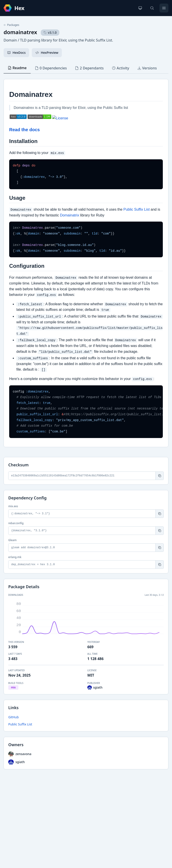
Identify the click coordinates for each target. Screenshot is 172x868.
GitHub (14, 717)
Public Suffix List (20, 724)
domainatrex (20, 32)
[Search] (152, 8)
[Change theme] (140, 8)
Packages (11, 25)
